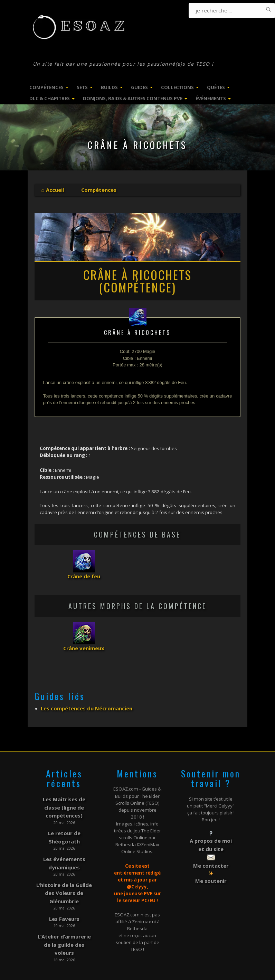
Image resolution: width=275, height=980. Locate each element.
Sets (82, 87)
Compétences (46, 87)
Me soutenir (211, 872)
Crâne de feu (84, 575)
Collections (177, 87)
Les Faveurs (64, 887)
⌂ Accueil (52, 189)
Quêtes (216, 87)
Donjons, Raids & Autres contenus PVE (133, 99)
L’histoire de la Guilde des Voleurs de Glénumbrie (64, 864)
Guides (139, 87)
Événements (211, 99)
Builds (109, 87)
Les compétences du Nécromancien (83, 704)
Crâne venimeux (84, 645)
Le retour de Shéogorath (64, 817)
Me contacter (211, 858)
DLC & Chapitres (50, 99)
